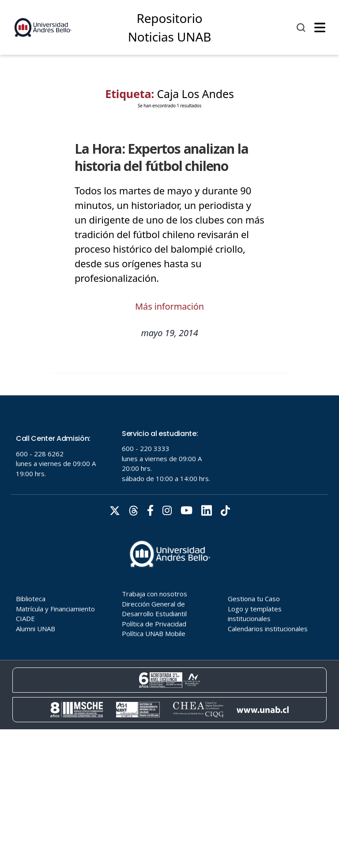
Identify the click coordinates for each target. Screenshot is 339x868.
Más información (169, 306)
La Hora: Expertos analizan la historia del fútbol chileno (162, 157)
